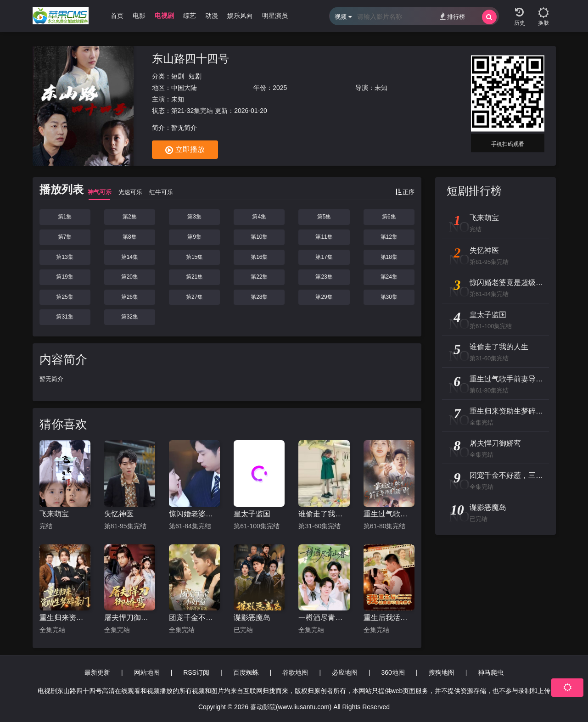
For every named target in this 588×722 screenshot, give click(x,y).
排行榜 (452, 16)
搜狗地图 (442, 672)
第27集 (194, 297)
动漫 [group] (212, 16)
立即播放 (185, 150)
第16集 (259, 257)
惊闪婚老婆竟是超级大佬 (194, 514)
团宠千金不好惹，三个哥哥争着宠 (194, 618)
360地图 (393, 672)
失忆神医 (119, 514)
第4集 (259, 217)
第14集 (130, 257)
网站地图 (147, 672)
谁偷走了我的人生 (324, 514)
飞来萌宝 (54, 514)
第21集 (194, 277)
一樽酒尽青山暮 (324, 618)
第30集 (389, 297)
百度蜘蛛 (246, 672)
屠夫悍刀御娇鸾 (130, 618)
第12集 (389, 237)
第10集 (259, 237)
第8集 (130, 237)
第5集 (324, 217)
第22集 (259, 277)
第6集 (389, 217)
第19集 (64, 277)
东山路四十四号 (190, 59)
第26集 (130, 297)
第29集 (324, 297)
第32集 (130, 317)
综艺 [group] (190, 16)
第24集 (389, 277)
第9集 (194, 237)
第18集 (389, 257)
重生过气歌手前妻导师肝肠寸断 (389, 514)
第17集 (324, 257)
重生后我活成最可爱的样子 (389, 618)
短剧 (178, 76)
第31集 (64, 317)
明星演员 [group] (275, 16)
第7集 (65, 237)
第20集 (130, 277)
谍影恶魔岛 (252, 618)
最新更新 (97, 672)
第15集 (194, 257)
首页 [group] (117, 16)
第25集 (64, 297)
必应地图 (345, 672)
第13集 (64, 257)
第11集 (324, 237)
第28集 (259, 297)
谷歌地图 (295, 672)
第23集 (324, 277)
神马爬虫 (491, 672)
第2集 (130, 217)
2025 (280, 88)
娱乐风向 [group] (240, 16)
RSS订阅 (196, 672)
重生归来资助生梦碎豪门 (65, 618)
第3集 (194, 217)
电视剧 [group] (164, 16)
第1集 (65, 217)
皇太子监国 (252, 514)
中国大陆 (184, 88)
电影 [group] (139, 16)
